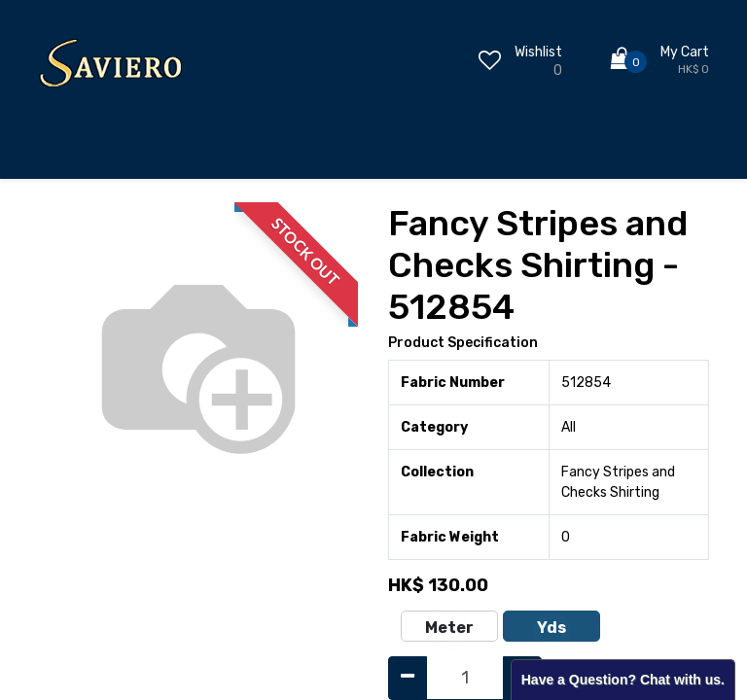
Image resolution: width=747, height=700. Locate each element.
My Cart (685, 52)
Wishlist (538, 52)
